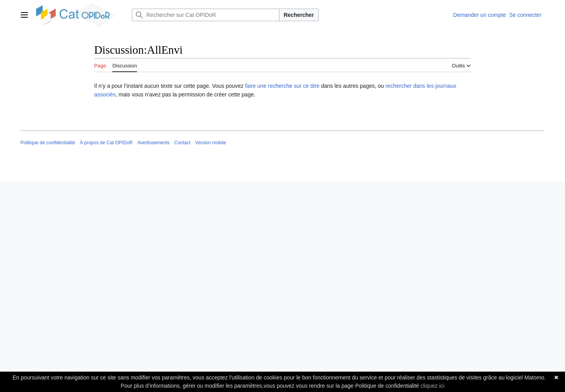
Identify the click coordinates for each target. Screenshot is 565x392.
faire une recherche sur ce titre (282, 86)
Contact (182, 143)
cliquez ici (433, 386)
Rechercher (299, 15)
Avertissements (153, 143)
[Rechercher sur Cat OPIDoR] (206, 15)
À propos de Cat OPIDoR (106, 143)
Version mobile (211, 143)
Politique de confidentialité (48, 143)
